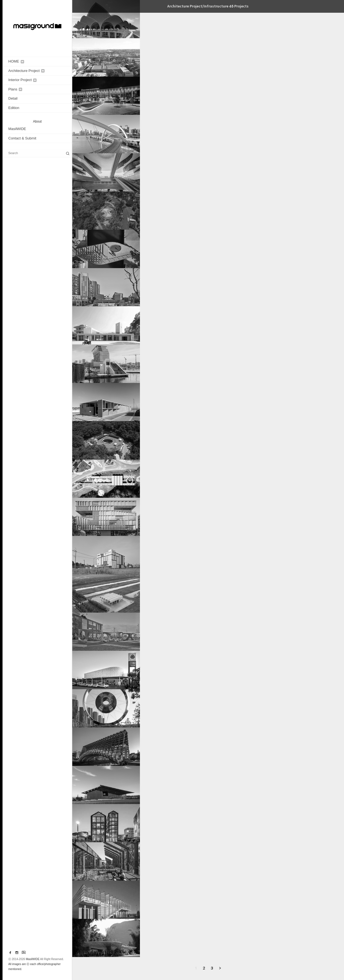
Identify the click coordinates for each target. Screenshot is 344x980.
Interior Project (22, 80)
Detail (13, 98)
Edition (14, 108)
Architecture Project (26, 71)
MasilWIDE (17, 129)
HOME (16, 61)
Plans (15, 89)
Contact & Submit (22, 138)
